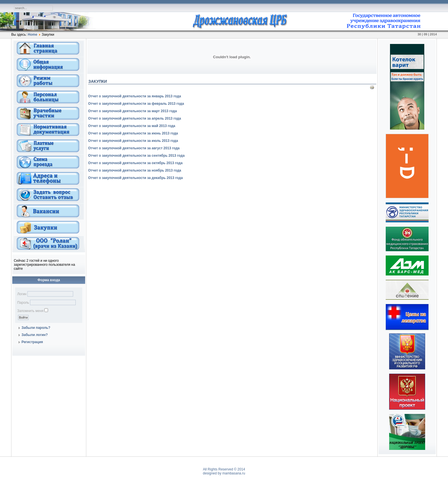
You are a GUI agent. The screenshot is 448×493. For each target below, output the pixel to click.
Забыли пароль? (36, 328)
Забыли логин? (35, 335)
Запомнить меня (30, 311)
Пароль (23, 303)
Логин (22, 294)
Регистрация (32, 342)
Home (32, 35)
